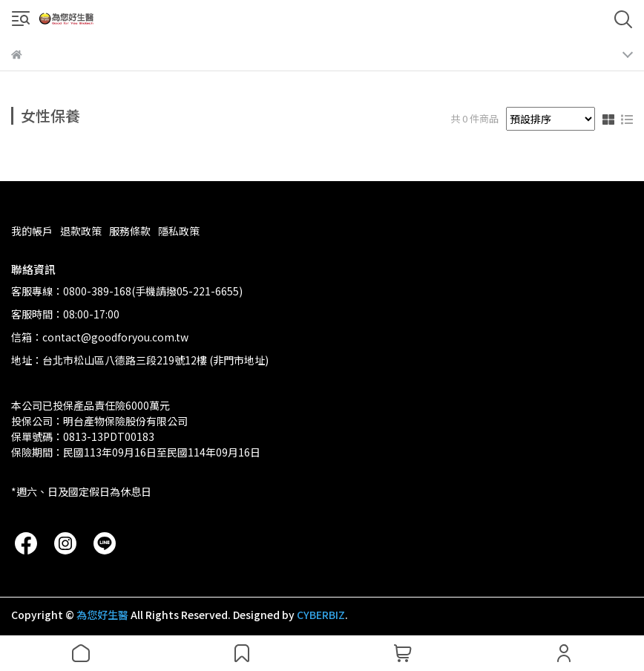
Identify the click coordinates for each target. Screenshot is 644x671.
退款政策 (81, 231)
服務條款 (130, 231)
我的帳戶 (32, 231)
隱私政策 (179, 231)
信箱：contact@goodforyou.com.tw (100, 337)
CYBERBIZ (321, 615)
